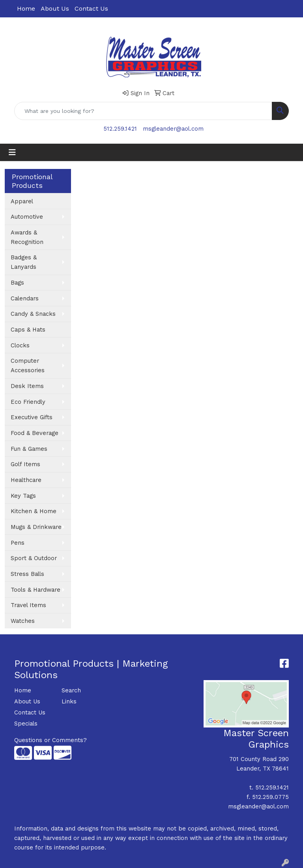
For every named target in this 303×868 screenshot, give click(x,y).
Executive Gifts (32, 417)
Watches (23, 621)
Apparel (22, 201)
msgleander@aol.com (173, 129)
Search (71, 690)
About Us (55, 8)
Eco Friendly (28, 402)
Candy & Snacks (33, 314)
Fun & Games (29, 449)
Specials (26, 724)
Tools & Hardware (36, 590)
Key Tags (23, 496)
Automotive (27, 217)
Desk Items (27, 386)
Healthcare (26, 480)
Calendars (25, 298)
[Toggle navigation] (12, 152)
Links (69, 701)
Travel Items (28, 605)
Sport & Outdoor (34, 558)
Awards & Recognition (27, 237)
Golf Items (25, 464)
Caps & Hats (28, 330)
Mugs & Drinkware (36, 527)
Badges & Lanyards (24, 262)
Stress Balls (27, 574)
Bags (17, 283)
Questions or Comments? (50, 740)
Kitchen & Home (34, 511)
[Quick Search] (143, 111)
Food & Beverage (35, 433)
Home (26, 8)
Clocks (20, 345)
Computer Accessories (28, 366)
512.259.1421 (120, 129)
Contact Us (91, 8)
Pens (18, 543)
